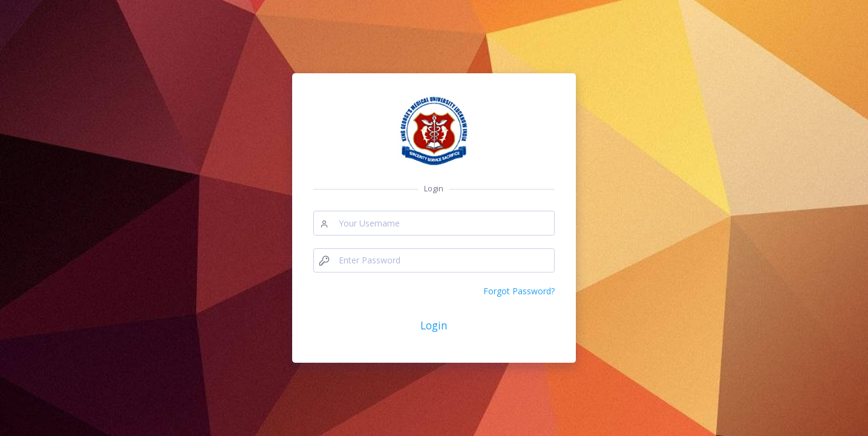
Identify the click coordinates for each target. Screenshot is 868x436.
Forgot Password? (519, 291)
